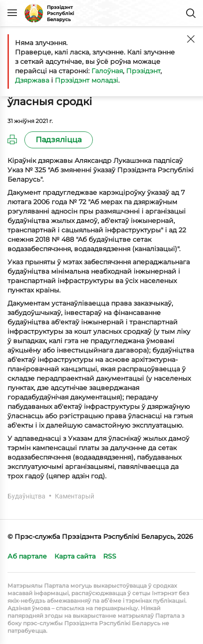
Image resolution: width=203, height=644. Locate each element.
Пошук (191, 13)
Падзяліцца (59, 140)
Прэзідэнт (143, 71)
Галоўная (107, 71)
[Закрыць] (191, 39)
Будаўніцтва (26, 496)
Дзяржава (32, 80)
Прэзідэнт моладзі (86, 80)
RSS (110, 556)
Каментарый (75, 496)
